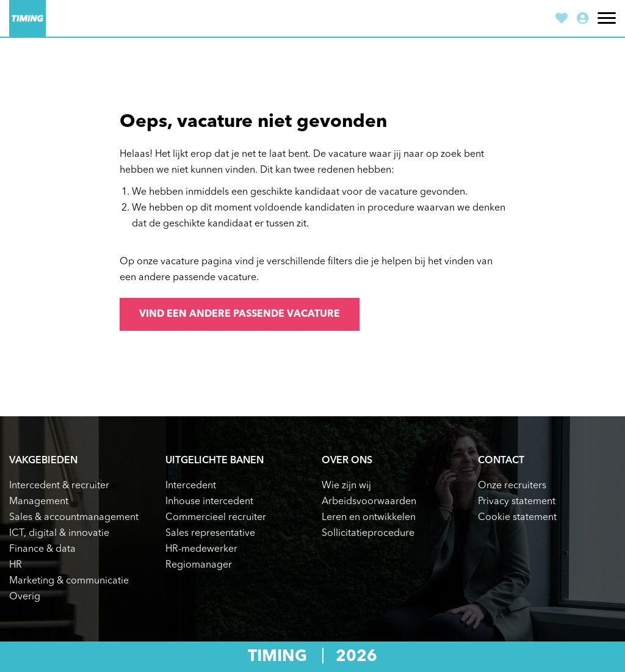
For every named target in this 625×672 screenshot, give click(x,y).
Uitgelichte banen (215, 461)
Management (39, 502)
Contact (501, 461)
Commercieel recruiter (216, 518)
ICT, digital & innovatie (59, 533)
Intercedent (191, 486)
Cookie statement (517, 518)
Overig (25, 597)
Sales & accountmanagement (74, 518)
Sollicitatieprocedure (368, 533)
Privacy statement (517, 502)
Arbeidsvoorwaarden (369, 502)
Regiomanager (199, 565)
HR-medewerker (201, 549)
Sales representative (210, 533)
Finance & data (42, 549)
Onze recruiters (512, 486)
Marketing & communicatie (69, 581)
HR (16, 565)
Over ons (347, 461)
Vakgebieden (43, 461)
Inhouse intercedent (209, 502)
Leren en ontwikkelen (369, 518)
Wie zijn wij (346, 486)
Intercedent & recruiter (59, 486)
